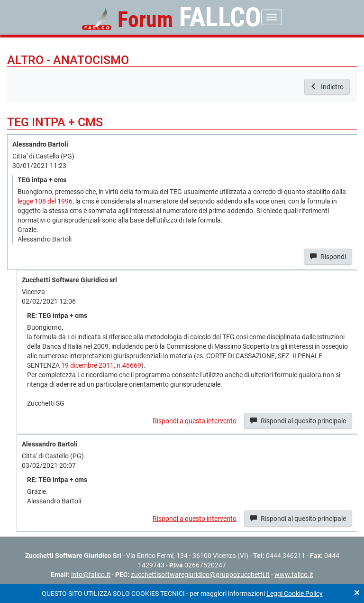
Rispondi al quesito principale (298, 421)
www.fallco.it (294, 575)
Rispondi (328, 257)
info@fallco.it (91, 575)
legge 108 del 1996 (45, 201)
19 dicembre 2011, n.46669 (101, 365)
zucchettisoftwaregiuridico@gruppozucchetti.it (200, 575)
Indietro (327, 87)
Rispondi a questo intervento (195, 421)
